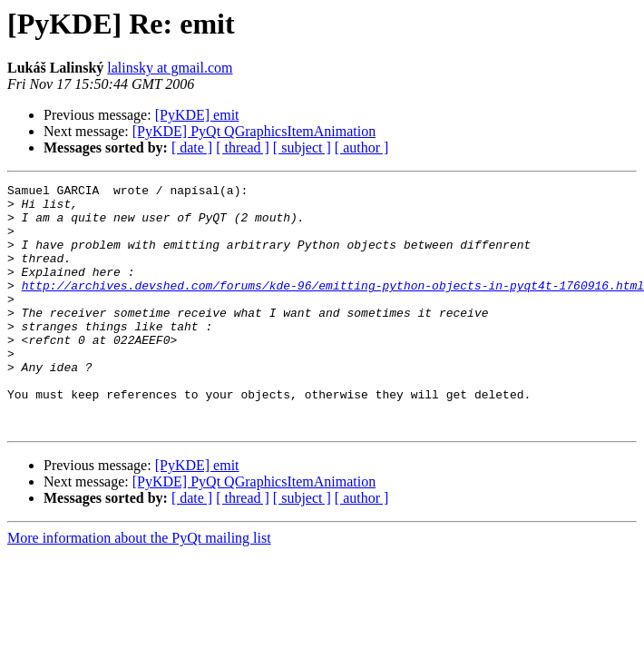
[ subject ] (302, 147)
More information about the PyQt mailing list (139, 587)
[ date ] (192, 147)
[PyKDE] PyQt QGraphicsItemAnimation (254, 131)
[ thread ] (243, 147)
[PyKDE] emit (197, 115)
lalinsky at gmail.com (170, 68)
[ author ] (362, 147)
